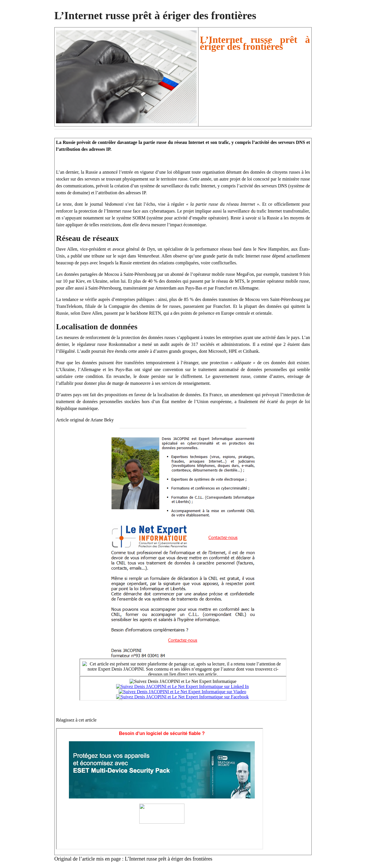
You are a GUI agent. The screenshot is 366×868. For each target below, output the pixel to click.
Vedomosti (114, 204)
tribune (98, 256)
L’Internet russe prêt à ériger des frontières (168, 859)
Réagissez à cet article (76, 720)
